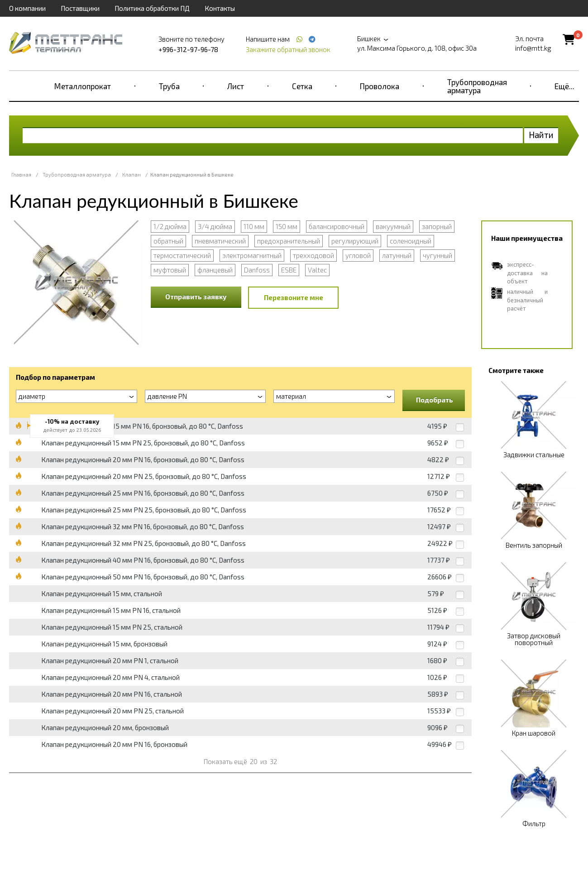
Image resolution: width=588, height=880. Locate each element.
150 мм (287, 226)
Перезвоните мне (294, 297)
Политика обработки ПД (152, 8)
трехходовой (313, 255)
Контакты (220, 8)
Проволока (380, 86)
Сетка (302, 86)
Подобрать (435, 400)
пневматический (220, 241)
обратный (168, 241)
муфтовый (170, 270)
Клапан (131, 175)
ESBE (289, 270)
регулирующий (355, 241)
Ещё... (564, 86)
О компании (27, 8)
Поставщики (80, 8)
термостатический (182, 255)
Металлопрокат (83, 86)
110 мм (254, 226)
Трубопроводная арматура (477, 86)
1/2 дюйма (170, 226)
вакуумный (393, 226)
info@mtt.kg (533, 48)
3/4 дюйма (215, 226)
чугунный (437, 255)
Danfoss (257, 270)
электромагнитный (252, 255)
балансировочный (337, 226)
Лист (236, 86)
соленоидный (411, 241)
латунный (397, 255)
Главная (21, 175)
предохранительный (289, 241)
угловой (358, 255)
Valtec (317, 270)
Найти (541, 135)
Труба (169, 86)
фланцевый (215, 270)
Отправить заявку (196, 297)
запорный (437, 226)
